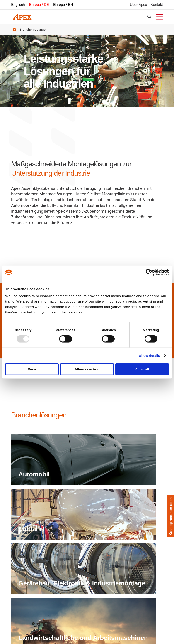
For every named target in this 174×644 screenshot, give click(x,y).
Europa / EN (63, 5)
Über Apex (139, 5)
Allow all (142, 369)
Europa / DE (39, 5)
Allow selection (87, 369)
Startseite (14, 31)
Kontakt (157, 5)
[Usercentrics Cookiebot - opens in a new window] (149, 272)
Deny (32, 369)
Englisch (18, 5)
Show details (150, 355)
